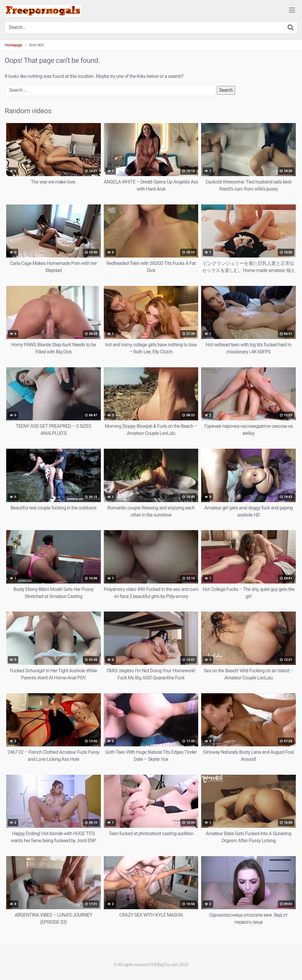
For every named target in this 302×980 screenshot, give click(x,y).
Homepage (13, 45)
